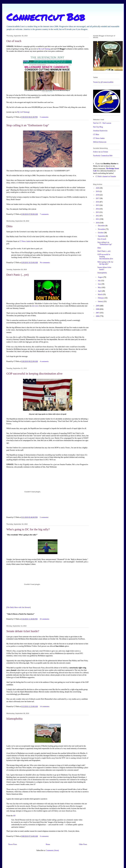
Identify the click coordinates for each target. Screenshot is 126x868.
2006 (98, 316)
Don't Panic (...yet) (18, 275)
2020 (98, 188)
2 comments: (44, 517)
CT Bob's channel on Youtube (106, 176)
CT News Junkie (25, 241)
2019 (98, 191)
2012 (98, 216)
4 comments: (45, 361)
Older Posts (83, 844)
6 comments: (45, 836)
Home (48, 844)
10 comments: (45, 619)
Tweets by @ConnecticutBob (103, 82)
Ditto (9, 226)
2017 (98, 198)
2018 (98, 195)
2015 (98, 205)
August (101, 277)
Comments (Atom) (52, 850)
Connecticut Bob (46, 17)
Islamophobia (14, 719)
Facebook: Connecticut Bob (103, 156)
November (102, 229)
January (101, 301)
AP (14, 816)
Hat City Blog (98, 127)
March (100, 294)
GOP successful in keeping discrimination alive (34, 374)
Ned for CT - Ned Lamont (102, 123)
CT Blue (96, 135)
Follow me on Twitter (101, 152)
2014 (98, 209)
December (102, 226)
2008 (98, 309)
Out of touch (14, 41)
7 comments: (45, 214)
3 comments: (44, 117)
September (102, 236)
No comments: (45, 263)
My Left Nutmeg (44, 49)
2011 (98, 219)
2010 (98, 223)
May (100, 287)
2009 (98, 306)
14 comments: (45, 707)
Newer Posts (13, 844)
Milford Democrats (100, 142)
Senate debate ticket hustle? (23, 631)
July (99, 281)
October (101, 233)
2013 (98, 212)
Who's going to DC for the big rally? (28, 529)
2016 (98, 202)
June (100, 284)
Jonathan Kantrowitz (100, 131)
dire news (35, 306)
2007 (98, 313)
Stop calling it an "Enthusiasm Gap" (28, 125)
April (100, 291)
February (101, 298)
